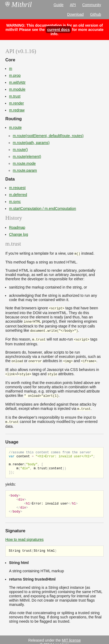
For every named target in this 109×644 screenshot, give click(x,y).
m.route (15, 127)
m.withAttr (17, 82)
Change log (19, 234)
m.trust (15, 96)
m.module (17, 89)
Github (96, 14)
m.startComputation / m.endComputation (43, 209)
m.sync (15, 202)
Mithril (19, 5)
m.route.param (25, 170)
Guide (58, 5)
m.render (16, 103)
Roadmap (17, 227)
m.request (17, 188)
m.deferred (18, 195)
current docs (58, 30)
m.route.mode (24, 163)
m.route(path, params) (31, 143)
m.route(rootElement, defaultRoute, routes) (48, 136)
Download (76, 14)
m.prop (15, 75)
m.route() (20, 150)
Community (92, 5)
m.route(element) (27, 157)
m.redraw (17, 110)
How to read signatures (24, 534)
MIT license (71, 635)
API (73, 5)
